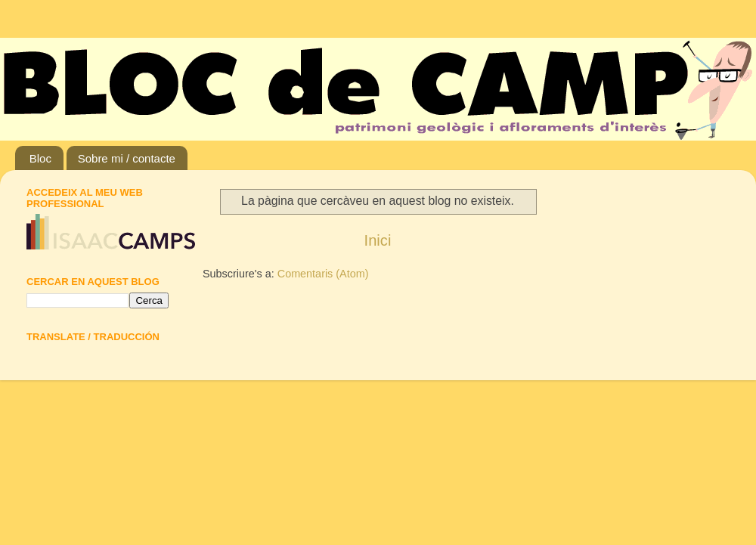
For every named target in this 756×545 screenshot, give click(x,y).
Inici (378, 240)
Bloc (40, 158)
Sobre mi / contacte (127, 158)
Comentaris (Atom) (323, 274)
